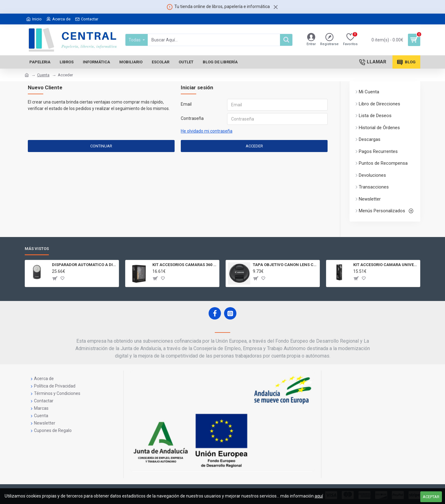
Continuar (101, 146)
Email (186, 104)
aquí (319, 496)
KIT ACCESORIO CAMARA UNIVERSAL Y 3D (386, 265)
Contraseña (192, 118)
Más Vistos (37, 249)
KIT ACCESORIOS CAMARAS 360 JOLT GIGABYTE (185, 265)
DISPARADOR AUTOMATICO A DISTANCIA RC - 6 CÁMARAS (84, 265)
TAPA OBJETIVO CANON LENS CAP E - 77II (285, 265)
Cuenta (43, 75)
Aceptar (431, 497)
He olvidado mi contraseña (207, 131)
